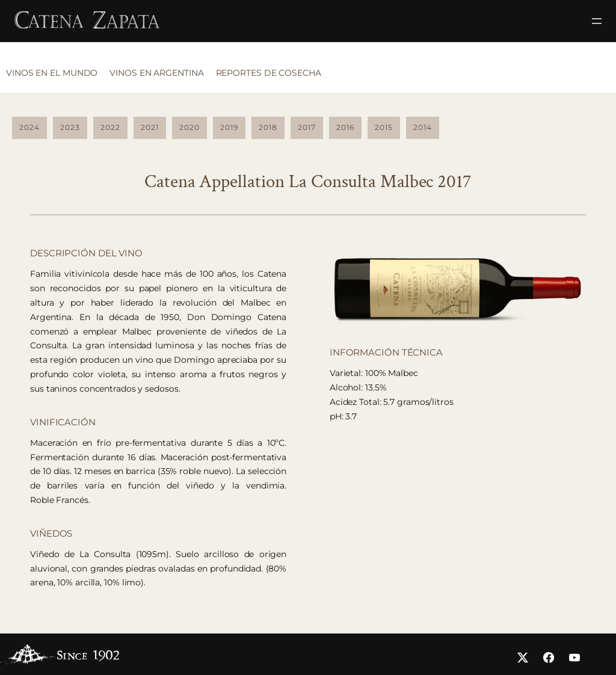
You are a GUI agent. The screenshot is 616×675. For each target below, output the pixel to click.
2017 (307, 127)
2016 (345, 127)
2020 (189, 127)
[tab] (55, 76)
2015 (384, 127)
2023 (70, 127)
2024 (29, 127)
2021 (150, 127)
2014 (423, 127)
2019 (229, 127)
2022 (110, 127)
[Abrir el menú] (597, 21)
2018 (268, 127)
